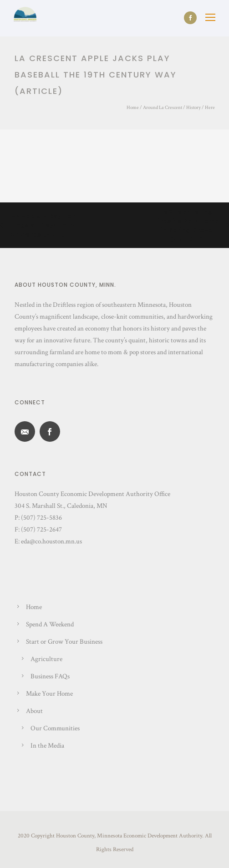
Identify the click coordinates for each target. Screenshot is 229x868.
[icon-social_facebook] (190, 18)
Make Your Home (49, 694)
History (193, 108)
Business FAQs (50, 676)
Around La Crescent (163, 108)
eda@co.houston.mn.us (51, 541)
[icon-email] (27, 431)
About (34, 711)
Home (133, 108)
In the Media (47, 746)
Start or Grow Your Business (64, 642)
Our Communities (55, 728)
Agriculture (46, 659)
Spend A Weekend (50, 624)
